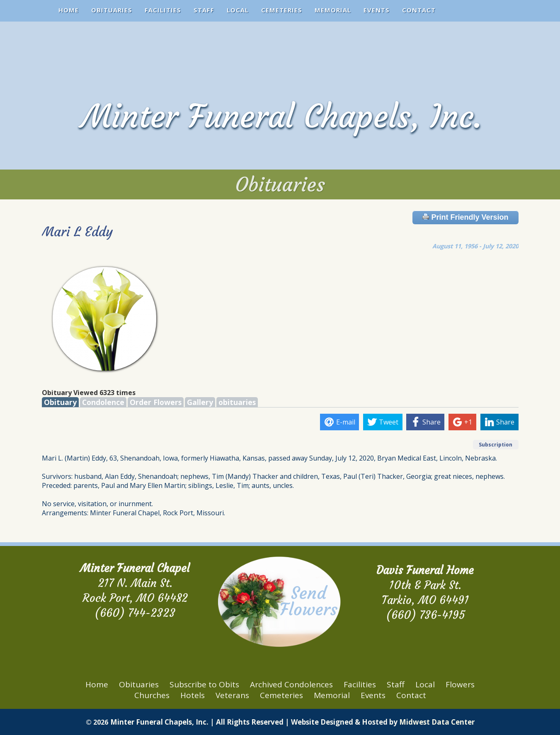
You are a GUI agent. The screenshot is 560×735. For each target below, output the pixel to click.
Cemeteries (282, 10)
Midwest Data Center (437, 722)
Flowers (460, 684)
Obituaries (112, 10)
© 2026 (97, 722)
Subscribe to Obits (204, 684)
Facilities (163, 10)
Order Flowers (156, 402)
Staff (204, 10)
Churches (152, 695)
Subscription (496, 445)
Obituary (60, 402)
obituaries (237, 402)
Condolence (103, 402)
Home (69, 10)
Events (377, 10)
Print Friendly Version (465, 217)
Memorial (333, 10)
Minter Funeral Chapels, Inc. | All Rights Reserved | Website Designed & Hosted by (255, 722)
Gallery (200, 402)
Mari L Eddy (77, 232)
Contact (419, 10)
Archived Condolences (291, 684)
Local (238, 10)
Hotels (193, 695)
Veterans (232, 695)
